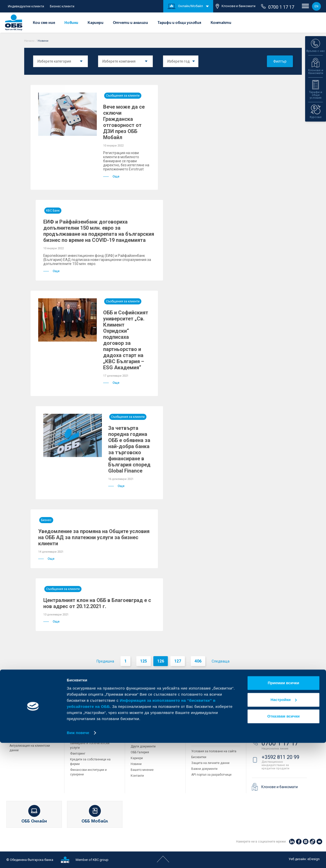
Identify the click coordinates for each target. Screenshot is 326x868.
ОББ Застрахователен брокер (213, 729)
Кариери (95, 23)
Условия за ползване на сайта (214, 751)
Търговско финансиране (88, 727)
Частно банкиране (23, 734)
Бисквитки (199, 757)
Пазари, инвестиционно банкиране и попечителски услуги (90, 743)
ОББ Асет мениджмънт (208, 723)
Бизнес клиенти (62, 6)
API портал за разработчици (211, 775)
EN (316, 6)
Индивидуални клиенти (26, 6)
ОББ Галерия (140, 752)
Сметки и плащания (24, 716)
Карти (14, 711)
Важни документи (204, 769)
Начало (29, 41)
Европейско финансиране (150, 729)
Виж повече (78, 858)
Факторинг (78, 754)
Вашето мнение (142, 770)
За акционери (141, 717)
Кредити (16, 722)
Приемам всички (283, 808)
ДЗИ (194, 705)
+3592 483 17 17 (280, 706)
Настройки (284, 825)
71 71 (269, 725)
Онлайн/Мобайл (185, 6)
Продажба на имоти (206, 740)
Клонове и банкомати (236, 6)
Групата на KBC (210, 694)
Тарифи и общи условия (179, 23)
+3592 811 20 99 (280, 757)
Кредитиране (80, 711)
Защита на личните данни (210, 763)
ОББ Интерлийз (202, 711)
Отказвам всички (284, 842)
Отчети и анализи (130, 23)
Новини (71, 23)
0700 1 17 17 (278, 7)
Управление (139, 723)
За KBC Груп (139, 711)
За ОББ (139, 694)
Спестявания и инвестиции (29, 728)
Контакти (221, 23)
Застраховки (19, 740)
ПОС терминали (81, 733)
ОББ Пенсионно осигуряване (212, 717)
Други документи (143, 746)
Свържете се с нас (274, 694)
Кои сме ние (44, 23)
